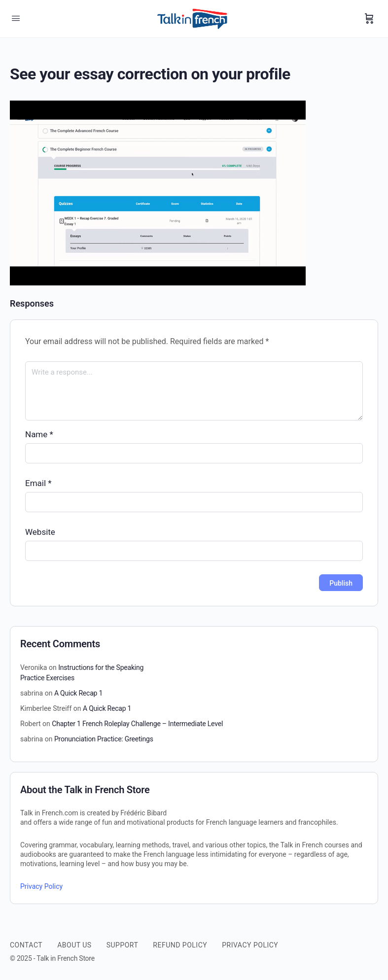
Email (38, 483)
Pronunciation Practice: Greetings (104, 739)
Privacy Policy (41, 886)
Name (39, 434)
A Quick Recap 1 (78, 693)
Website (40, 532)
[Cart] (369, 19)
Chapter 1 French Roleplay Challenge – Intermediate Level (137, 724)
